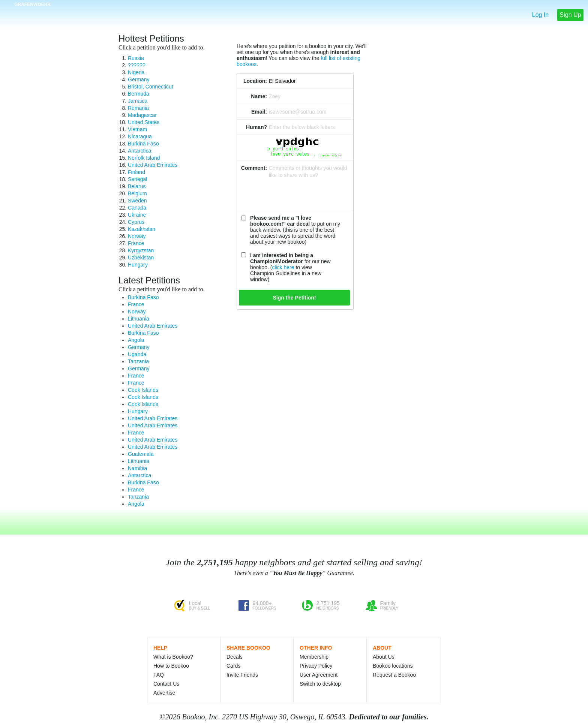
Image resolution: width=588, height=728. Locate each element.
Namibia (137, 468)
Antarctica (139, 151)
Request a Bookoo (394, 675)
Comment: (254, 168)
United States (144, 122)
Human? (256, 127)
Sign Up (571, 15)
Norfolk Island (144, 158)
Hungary (138, 265)
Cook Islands (143, 390)
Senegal (137, 179)
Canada (137, 208)
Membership (314, 657)
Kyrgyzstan (141, 250)
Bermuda (139, 94)
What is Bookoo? (173, 657)
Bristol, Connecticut (151, 87)
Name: (259, 96)
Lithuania (139, 319)
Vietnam (137, 129)
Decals (235, 657)
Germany (139, 79)
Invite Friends (242, 675)
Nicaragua (140, 136)
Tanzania (138, 361)
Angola (136, 340)
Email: (259, 112)
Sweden (137, 201)
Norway (137, 236)
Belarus (137, 186)
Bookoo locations (393, 666)
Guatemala (141, 454)
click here (283, 267)
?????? (137, 65)
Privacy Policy (316, 666)
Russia (136, 58)
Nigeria (136, 72)
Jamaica (138, 101)
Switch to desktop (320, 684)
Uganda (137, 354)
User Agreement (319, 675)
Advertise (164, 693)
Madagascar (142, 115)
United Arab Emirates (153, 165)
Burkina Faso (143, 144)
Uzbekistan (141, 258)
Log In (540, 15)
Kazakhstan (142, 229)
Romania (138, 108)
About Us (384, 657)
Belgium (137, 193)
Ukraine (137, 215)
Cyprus (136, 222)
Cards (233, 666)
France (136, 243)
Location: (255, 81)
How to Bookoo (171, 666)
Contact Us (166, 684)
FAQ (159, 675)
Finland (136, 172)
